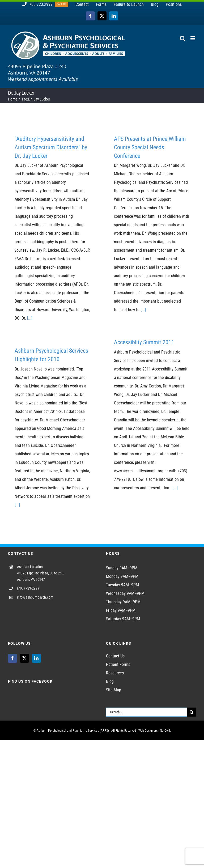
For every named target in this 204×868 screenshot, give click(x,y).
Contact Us (115, 656)
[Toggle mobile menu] (193, 38)
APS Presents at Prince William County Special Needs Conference (150, 147)
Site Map (114, 690)
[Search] (192, 712)
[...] (30, 318)
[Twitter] (24, 658)
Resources (115, 673)
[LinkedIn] (36, 658)
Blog (110, 681)
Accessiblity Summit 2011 (144, 342)
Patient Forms (118, 664)
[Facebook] (12, 658)
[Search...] (146, 712)
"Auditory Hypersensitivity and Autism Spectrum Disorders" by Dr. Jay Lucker (51, 147)
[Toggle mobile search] (182, 38)
